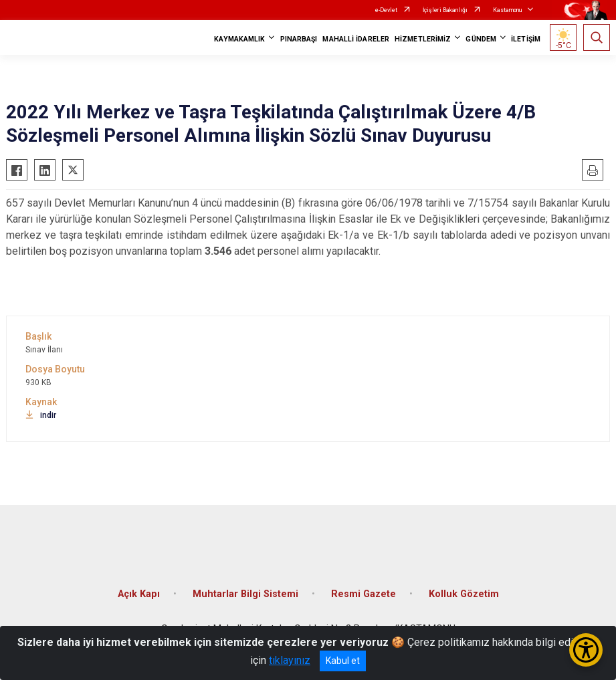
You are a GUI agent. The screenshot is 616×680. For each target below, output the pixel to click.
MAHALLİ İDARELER (356, 39)
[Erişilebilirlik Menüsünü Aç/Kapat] (586, 650)
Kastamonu (507, 10)
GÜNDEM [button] (481, 39)
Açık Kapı (139, 594)
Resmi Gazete (364, 594)
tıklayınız (290, 660)
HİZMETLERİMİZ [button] (423, 39)
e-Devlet (386, 10)
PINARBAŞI (299, 39)
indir (41, 415)
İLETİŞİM (526, 39)
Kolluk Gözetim (464, 594)
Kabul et (343, 661)
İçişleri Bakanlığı (445, 10)
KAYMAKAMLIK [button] (239, 39)
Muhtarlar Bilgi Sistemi (245, 594)
